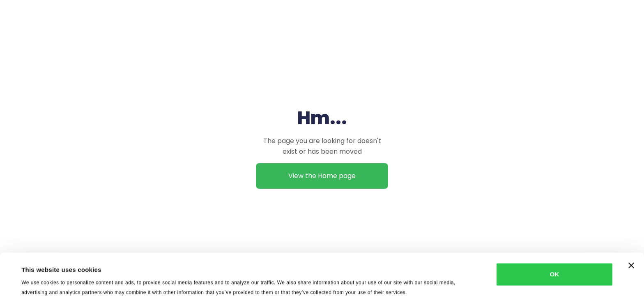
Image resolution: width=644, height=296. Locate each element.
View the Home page (322, 176)
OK (555, 235)
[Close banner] (631, 226)
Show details (345, 280)
